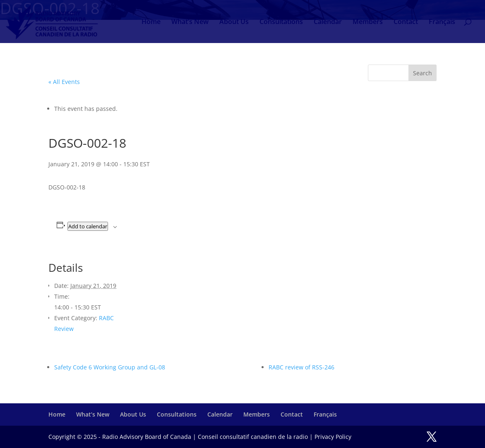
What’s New (190, 22)
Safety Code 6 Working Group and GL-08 (110, 367)
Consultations (281, 22)
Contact (406, 22)
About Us (234, 22)
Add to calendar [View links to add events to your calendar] (88, 226)
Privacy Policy (333, 437)
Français (442, 22)
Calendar (328, 22)
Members (368, 22)
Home (151, 22)
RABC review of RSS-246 (301, 367)
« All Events (64, 82)
